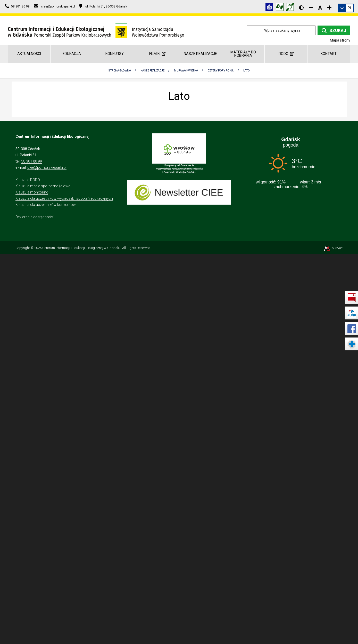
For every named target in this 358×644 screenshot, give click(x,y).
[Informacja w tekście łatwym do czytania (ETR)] (271, 8)
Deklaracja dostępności (35, 217)
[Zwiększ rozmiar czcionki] (329, 7)
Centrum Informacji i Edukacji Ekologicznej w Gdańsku (81, 248)
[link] (346, 8)
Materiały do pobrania (243, 54)
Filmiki (157, 54)
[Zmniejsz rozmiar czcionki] (311, 7)
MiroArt (333, 248)
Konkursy (115, 54)
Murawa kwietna (186, 71)
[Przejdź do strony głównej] (96, 30)
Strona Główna (119, 71)
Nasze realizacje (200, 54)
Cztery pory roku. (220, 71)
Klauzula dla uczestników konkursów (46, 205)
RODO (286, 54)
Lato (247, 71)
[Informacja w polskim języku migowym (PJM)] (291, 8)
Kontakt (329, 54)
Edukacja (72, 54)
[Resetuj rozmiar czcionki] (320, 7)
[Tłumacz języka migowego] (281, 8)
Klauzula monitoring (32, 192)
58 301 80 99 (32, 161)
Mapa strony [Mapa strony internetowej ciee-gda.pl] (340, 40)
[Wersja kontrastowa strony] (301, 7)
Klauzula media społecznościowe (43, 186)
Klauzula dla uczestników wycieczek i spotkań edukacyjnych (64, 198)
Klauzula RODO (28, 180)
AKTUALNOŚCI (29, 54)
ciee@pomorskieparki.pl (47, 167)
